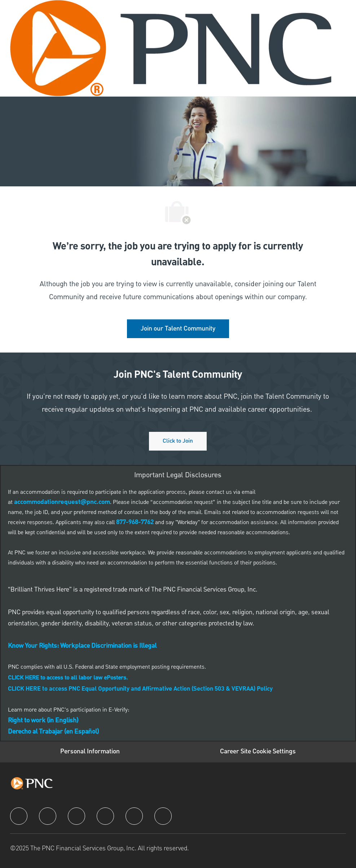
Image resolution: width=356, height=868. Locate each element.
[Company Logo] (171, 48)
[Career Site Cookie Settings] (258, 752)
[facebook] (19, 816)
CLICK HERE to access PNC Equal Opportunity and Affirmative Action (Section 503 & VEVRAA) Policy (140, 689)
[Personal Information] (90, 752)
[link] (178, 329)
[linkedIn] (48, 816)
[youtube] (134, 816)
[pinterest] (163, 816)
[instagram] (105, 816)
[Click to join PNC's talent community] (178, 441)
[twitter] (76, 816)
